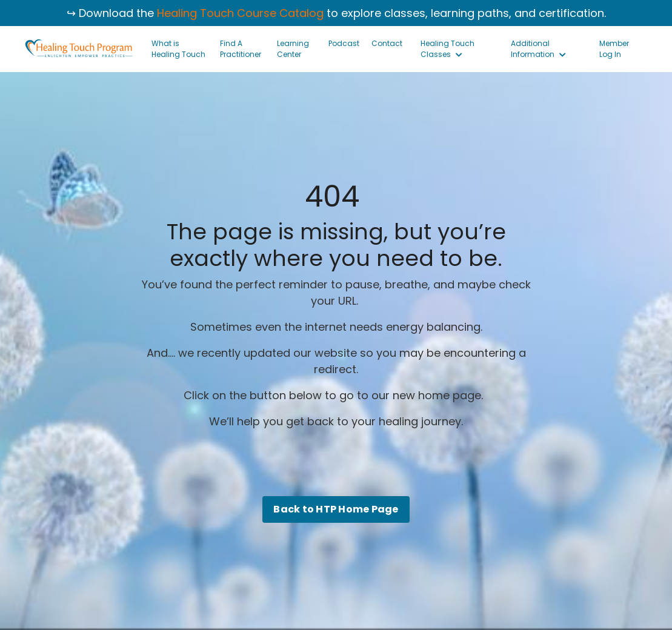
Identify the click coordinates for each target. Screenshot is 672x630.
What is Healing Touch (178, 49)
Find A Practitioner (241, 49)
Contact (387, 43)
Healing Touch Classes (447, 49)
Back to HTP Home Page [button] (336, 509)
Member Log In (614, 49)
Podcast (344, 43)
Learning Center (293, 49)
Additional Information (538, 49)
